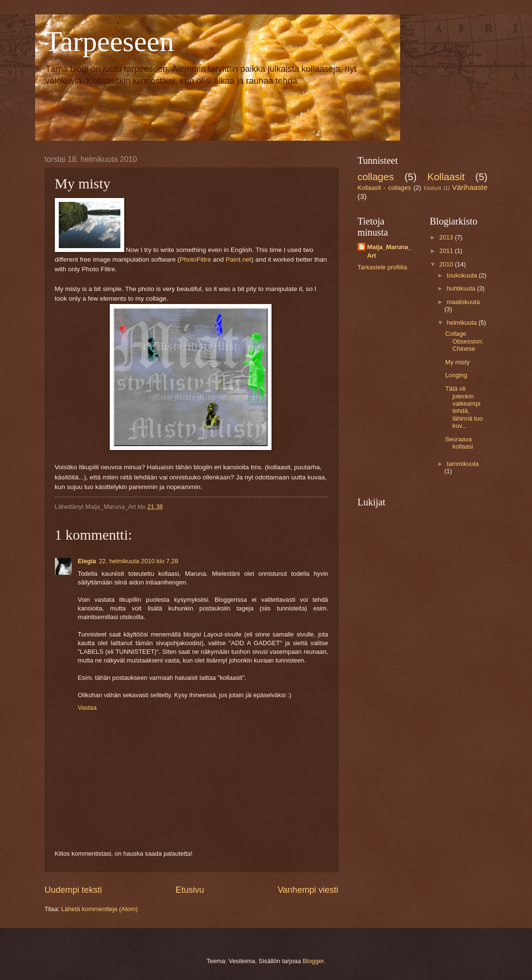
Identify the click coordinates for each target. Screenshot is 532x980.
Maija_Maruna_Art (389, 251)
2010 (447, 264)
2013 (447, 237)
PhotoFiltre (195, 259)
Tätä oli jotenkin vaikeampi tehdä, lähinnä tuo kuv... (464, 407)
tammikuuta (463, 464)
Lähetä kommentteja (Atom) (99, 909)
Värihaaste (470, 187)
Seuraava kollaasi (459, 443)
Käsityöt (433, 188)
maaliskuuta (463, 302)
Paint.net (239, 259)
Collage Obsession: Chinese (464, 341)
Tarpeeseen (110, 41)
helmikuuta (463, 323)
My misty (458, 362)
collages (376, 177)
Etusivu (190, 890)
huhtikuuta (462, 288)
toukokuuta (463, 275)
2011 (447, 251)
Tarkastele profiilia (383, 267)
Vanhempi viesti (308, 890)
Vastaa (87, 708)
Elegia (87, 561)
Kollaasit (446, 177)
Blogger (313, 961)
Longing (456, 375)
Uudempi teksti (73, 890)
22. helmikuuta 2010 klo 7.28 (138, 561)
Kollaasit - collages (384, 188)
